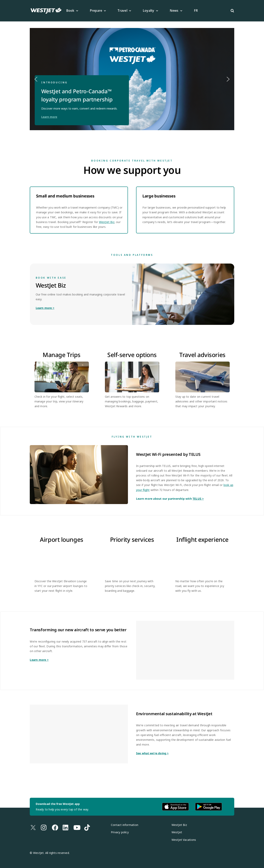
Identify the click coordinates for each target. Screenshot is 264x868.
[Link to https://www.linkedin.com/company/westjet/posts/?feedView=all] (63, 822)
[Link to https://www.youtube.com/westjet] (73, 822)
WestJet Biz (107, 222)
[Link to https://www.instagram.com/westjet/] (41, 822)
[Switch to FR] (196, 11)
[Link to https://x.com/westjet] (30, 822)
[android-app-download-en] (209, 804)
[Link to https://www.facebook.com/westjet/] (52, 822)
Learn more (49, 117)
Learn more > (45, 308)
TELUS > (198, 499)
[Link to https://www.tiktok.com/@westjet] (84, 822)
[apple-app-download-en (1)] (175, 804)
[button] (232, 11)
